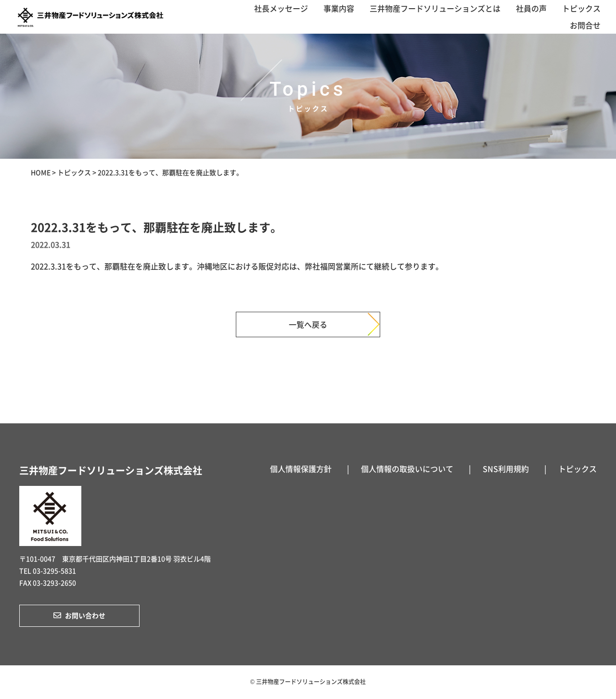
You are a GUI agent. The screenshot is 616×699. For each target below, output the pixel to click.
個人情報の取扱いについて (407, 469)
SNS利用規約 (506, 469)
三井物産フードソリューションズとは (435, 8)
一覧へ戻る (308, 324)
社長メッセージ (281, 8)
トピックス (581, 8)
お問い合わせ (79, 615)
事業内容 (339, 8)
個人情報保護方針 (301, 469)
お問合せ (585, 25)
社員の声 (531, 8)
